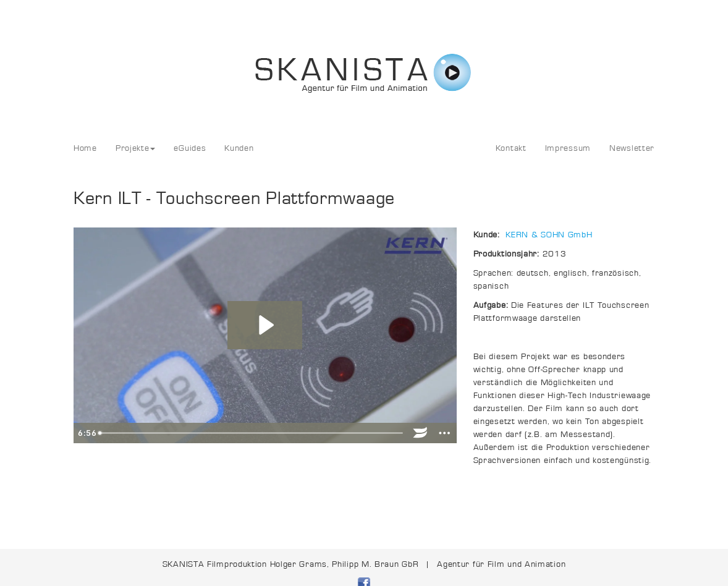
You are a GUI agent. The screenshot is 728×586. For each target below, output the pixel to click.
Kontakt (511, 148)
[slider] (251, 433)
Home (85, 148)
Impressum (568, 148)
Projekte (136, 148)
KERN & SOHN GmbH (549, 235)
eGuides (190, 148)
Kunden (239, 148)
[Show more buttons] (445, 433)
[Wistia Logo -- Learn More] (421, 433)
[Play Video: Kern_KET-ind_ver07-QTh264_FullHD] (265, 325)
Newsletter (632, 148)
